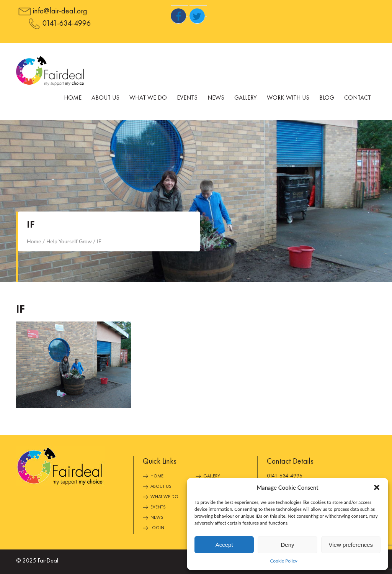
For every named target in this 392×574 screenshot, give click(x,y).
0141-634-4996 (67, 24)
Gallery (246, 98)
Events (187, 98)
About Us (105, 98)
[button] (377, 487)
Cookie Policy (283, 561)
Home (73, 98)
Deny (287, 545)
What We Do (148, 98)
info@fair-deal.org (60, 11)
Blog (327, 98)
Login (157, 528)
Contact (358, 98)
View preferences (351, 545)
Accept (224, 545)
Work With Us (288, 98)
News (216, 98)
